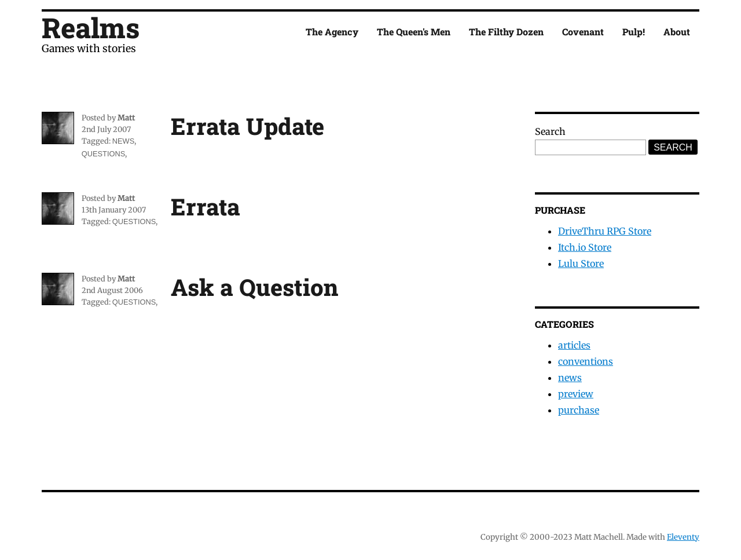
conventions (586, 361)
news (123, 141)
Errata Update (247, 126)
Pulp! (634, 32)
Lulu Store (581, 263)
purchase (579, 410)
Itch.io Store (585, 247)
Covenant (583, 32)
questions (103, 154)
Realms (91, 28)
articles (574, 345)
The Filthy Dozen (506, 32)
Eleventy (683, 537)
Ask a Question (254, 287)
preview (576, 394)
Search (550, 131)
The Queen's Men (414, 32)
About (677, 32)
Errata (206, 206)
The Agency (332, 32)
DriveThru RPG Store (605, 231)
